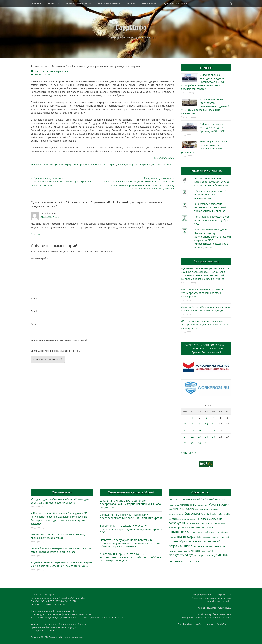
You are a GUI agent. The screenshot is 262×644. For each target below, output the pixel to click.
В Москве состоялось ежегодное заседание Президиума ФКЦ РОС (212, 127)
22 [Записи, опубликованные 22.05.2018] (192, 437)
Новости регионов (59, 71)
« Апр (184, 453)
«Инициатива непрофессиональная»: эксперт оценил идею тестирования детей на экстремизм (205, 325)
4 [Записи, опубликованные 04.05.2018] (214, 418)
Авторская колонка (206, 261)
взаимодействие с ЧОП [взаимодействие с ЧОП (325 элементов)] (189, 519)
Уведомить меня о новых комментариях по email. (59, 340)
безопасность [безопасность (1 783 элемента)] (197, 513)
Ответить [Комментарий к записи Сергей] (36, 234)
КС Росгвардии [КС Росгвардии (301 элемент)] (184, 505)
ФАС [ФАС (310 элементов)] (176, 509)
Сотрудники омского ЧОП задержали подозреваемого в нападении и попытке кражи (131, 516)
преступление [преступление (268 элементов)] (184, 551)
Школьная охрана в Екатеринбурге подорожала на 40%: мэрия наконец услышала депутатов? (130, 504)
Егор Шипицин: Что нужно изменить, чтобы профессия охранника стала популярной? (202, 293)
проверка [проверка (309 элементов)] (196, 551)
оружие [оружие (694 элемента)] (181, 537)
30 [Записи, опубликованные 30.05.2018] (199, 443)
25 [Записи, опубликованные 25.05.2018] (214, 437)
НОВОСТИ (54, 3)
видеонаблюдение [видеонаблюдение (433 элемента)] (212, 519)
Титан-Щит (140, 164)
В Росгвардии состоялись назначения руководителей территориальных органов (210, 207)
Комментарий (40, 258)
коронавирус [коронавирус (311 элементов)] (175, 528)
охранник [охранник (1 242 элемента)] (201, 546)
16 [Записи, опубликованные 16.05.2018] (199, 430)
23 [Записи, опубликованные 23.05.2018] (199, 437)
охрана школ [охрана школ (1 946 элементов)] (181, 546)
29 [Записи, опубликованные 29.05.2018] (192, 443)
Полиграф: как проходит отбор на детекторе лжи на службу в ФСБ (212, 220)
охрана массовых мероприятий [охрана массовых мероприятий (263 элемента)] (215, 537)
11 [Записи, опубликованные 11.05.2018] (214, 424)
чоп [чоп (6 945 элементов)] (185, 561)
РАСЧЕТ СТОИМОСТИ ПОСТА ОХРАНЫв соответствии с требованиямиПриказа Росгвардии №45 (206, 349)
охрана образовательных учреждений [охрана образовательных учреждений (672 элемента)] (194, 541)
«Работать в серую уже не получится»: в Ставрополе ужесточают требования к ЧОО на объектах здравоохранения (130, 543)
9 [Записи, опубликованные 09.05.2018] (199, 424)
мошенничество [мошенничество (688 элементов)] (207, 527)
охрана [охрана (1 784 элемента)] (193, 536)
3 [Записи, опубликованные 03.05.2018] (206, 418)
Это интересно (62, 492)
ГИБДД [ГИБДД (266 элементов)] (222, 500)
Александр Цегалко (68, 164)
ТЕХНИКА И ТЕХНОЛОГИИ (141, 3)
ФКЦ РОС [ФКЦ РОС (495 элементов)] (184, 509)
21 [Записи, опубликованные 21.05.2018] (185, 437)
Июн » (193, 453)
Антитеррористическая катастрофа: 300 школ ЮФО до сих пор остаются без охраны (212, 182)
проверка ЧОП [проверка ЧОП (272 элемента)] (208, 551)
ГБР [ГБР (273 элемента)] (217, 500)
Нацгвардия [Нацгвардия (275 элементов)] (202, 505)
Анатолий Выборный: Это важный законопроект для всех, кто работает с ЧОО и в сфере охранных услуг (130, 557)
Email (35, 311)
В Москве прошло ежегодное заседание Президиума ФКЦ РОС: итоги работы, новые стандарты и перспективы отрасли (203, 82)
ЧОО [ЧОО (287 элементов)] (192, 509)
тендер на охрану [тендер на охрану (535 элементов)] (205, 555)
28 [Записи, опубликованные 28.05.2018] (185, 443)
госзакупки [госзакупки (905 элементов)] (177, 523)
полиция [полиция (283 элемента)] (173, 551)
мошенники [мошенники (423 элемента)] (189, 527)
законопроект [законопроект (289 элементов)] (199, 523)
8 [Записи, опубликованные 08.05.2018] (192, 424)
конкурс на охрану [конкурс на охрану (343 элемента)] (215, 523)
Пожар (130, 164)
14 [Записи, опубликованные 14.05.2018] (185, 430)
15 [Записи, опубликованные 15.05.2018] (192, 430)
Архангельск (85, 164)
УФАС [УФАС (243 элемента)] (171, 509)
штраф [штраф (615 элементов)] (194, 561)
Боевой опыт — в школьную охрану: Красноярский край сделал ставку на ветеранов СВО (131, 529)
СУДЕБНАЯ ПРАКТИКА (175, 3)
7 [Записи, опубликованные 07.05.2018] (185, 424)
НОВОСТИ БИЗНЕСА (109, 3)
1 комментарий (42, 74)
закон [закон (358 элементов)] (188, 523)
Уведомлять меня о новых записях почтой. (55, 351)
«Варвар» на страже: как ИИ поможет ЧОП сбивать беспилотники (210, 194)
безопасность (101, 164)
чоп (149, 164)
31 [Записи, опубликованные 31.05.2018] (206, 443)
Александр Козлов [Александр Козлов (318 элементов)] (178, 500)
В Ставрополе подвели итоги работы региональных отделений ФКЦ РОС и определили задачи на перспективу (205, 106)
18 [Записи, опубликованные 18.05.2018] (214, 430)
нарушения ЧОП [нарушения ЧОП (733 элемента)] (180, 532)
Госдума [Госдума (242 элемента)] (172, 505)
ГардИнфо (131, 27)
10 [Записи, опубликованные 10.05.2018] (206, 424)
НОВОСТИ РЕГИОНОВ (78, 3)
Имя (34, 298)
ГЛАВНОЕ (36, 3)
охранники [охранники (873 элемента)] (217, 546)
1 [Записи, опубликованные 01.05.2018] (192, 418)
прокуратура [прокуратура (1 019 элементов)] (179, 555)
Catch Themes (224, 624)
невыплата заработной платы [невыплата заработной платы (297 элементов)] (206, 532)
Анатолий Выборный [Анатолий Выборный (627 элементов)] (201, 499)
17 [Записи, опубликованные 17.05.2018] (206, 430)
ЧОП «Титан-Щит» (162, 164)
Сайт (33, 324)
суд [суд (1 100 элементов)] (191, 555)
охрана (113, 164)
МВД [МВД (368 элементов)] (194, 505)
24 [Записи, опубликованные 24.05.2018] (206, 437)
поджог (121, 164)
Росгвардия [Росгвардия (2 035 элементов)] (219, 504)
